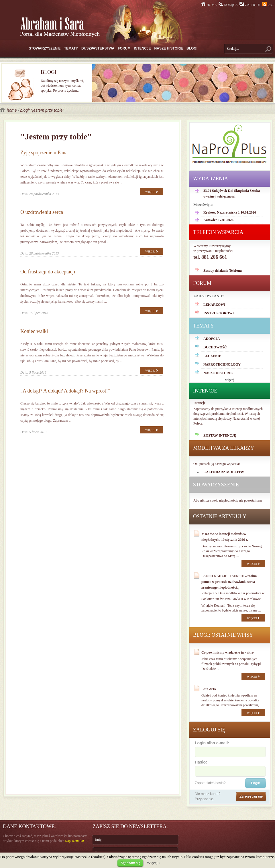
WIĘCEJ (152, 192)
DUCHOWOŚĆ (215, 347)
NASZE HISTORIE (169, 48)
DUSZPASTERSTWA (98, 48)
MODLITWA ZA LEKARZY (224, 448)
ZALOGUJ (250, 5)
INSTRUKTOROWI (219, 313)
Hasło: (230, 768)
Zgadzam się (130, 863)
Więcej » (154, 863)
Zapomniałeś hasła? (210, 783)
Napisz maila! (75, 841)
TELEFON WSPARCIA (218, 232)
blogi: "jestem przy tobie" (42, 110)
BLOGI (192, 48)
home (9, 110)
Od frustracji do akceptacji (48, 272)
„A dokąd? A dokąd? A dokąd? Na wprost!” (65, 391)
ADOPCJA (212, 339)
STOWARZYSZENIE (45, 48)
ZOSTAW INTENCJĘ (220, 435)
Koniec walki (34, 331)
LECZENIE (212, 356)
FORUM (124, 48)
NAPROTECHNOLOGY (222, 364)
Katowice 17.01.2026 (218, 220)
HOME (209, 5)
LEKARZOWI (214, 305)
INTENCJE (142, 48)
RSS (268, 5)
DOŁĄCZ (228, 5)
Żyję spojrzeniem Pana (44, 153)
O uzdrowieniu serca (42, 212)
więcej (230, 380)
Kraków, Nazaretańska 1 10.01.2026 (230, 212)
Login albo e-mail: (230, 749)
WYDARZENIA (211, 179)
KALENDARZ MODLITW (224, 472)
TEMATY (71, 48)
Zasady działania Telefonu (223, 271)
